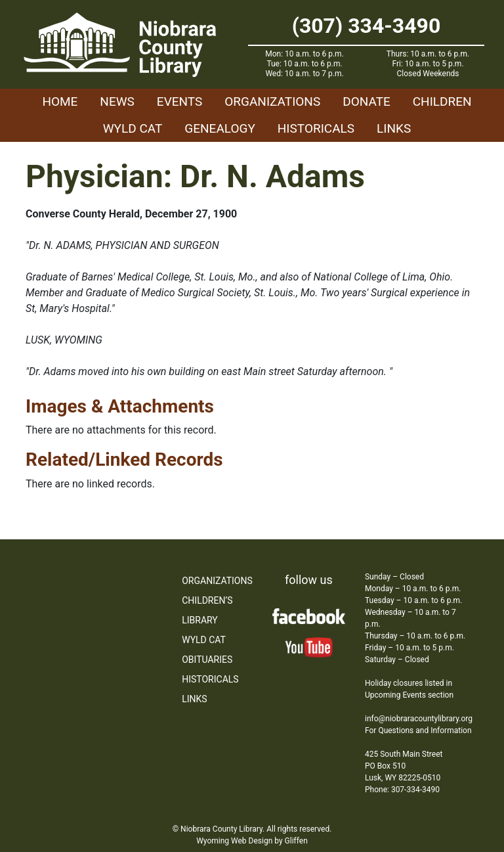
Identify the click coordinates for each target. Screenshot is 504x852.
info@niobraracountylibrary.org (419, 719)
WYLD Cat (133, 128)
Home (60, 101)
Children (442, 101)
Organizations (272, 101)
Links (394, 128)
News (117, 101)
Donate (367, 101)
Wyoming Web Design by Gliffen (252, 841)
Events (179, 101)
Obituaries (207, 660)
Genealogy (220, 128)
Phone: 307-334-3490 (402, 790)
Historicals (316, 128)
